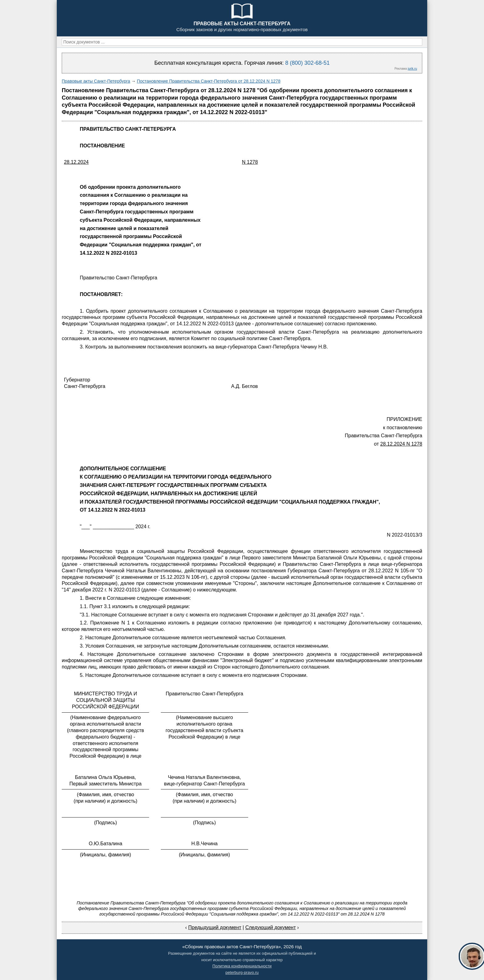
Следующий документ (271, 927)
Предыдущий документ (215, 927)
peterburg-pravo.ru (242, 972)
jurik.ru (412, 69)
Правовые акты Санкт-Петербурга (96, 81)
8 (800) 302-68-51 (307, 63)
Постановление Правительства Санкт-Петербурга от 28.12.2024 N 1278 (209, 81)
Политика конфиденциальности (242, 966)
